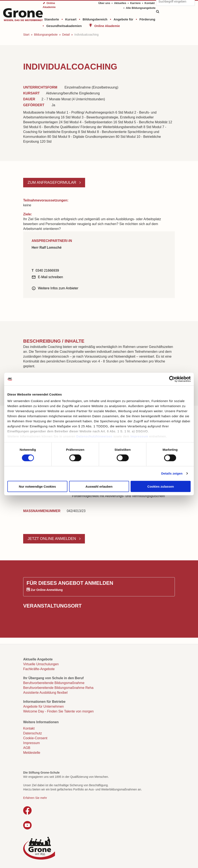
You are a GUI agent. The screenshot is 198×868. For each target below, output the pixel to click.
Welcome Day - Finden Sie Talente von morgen (58, 711)
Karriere (135, 3)
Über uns (104, 3)
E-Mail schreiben (50, 277)
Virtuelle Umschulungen (41, 664)
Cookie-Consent (35, 738)
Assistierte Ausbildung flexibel (45, 693)
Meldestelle (32, 753)
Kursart (71, 19)
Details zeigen (172, 473)
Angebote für (123, 19)
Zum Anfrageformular (52, 182)
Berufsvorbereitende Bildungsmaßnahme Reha (58, 688)
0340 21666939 (47, 270)
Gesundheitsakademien (64, 26)
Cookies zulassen (161, 486)
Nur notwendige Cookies (37, 486)
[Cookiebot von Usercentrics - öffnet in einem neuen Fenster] (172, 379)
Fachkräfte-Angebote (39, 669)
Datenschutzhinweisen (94, 436)
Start (26, 35)
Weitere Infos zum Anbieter (58, 288)
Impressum (139, 436)
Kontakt (150, 3)
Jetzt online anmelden (52, 539)
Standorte (52, 19)
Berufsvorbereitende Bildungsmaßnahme (54, 683)
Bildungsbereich (95, 19)
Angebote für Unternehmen (43, 706)
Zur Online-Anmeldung (47, 590)
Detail (66, 35)
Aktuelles (120, 3)
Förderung (147, 19)
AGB (27, 748)
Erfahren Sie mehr (35, 798)
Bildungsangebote (46, 35)
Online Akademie (107, 26)
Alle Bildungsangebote (141, 8)
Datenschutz (33, 733)
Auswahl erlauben (99, 486)
